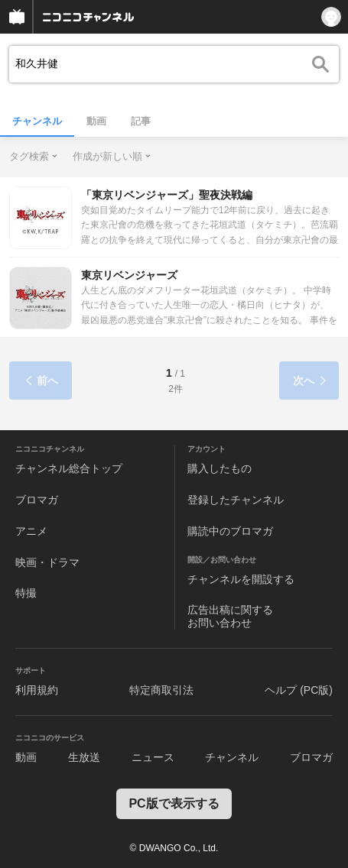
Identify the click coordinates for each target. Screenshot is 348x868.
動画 (96, 121)
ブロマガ (37, 500)
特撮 (26, 593)
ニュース (153, 757)
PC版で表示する (174, 803)
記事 (141, 121)
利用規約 (37, 690)
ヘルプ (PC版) (299, 690)
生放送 (84, 757)
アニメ (31, 531)
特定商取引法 (161, 690)
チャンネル (37, 121)
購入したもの (220, 468)
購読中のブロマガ (230, 531)
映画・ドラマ (47, 562)
